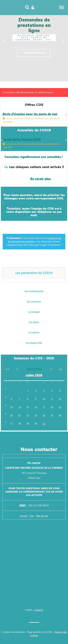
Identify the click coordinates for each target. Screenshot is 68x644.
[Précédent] (5, 41)
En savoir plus (41, 179)
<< (7, 369)
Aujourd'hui (34, 369)
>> (61, 369)
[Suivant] (63, 41)
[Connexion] (33, 8)
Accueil (24, 516)
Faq (32, 516)
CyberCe (39, 610)
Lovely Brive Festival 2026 (22, 140)
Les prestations (35, 53)
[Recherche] (27, 8)
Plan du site (42, 516)
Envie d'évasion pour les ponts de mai (30, 114)
